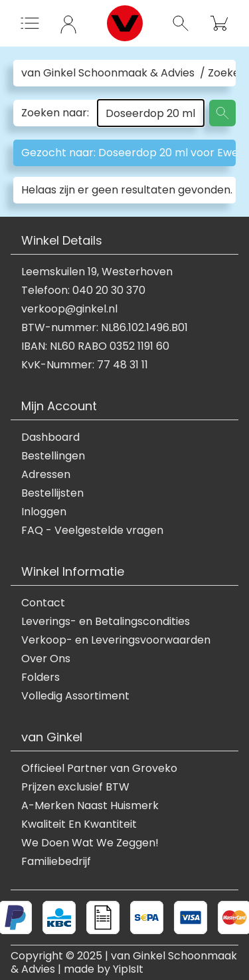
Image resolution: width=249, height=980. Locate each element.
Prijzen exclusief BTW (75, 787)
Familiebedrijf (56, 862)
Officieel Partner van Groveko (99, 769)
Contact (43, 603)
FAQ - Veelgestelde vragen (92, 531)
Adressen (46, 475)
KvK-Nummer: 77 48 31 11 (85, 365)
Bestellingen (53, 456)
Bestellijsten (52, 493)
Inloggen (44, 512)
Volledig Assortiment (75, 696)
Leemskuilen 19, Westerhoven (97, 272)
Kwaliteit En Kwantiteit (79, 824)
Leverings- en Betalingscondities (106, 622)
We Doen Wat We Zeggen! (90, 843)
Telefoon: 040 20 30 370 (83, 291)
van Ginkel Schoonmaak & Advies (108, 73)
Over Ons (46, 659)
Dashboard (50, 437)
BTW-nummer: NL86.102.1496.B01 (105, 328)
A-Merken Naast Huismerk (90, 806)
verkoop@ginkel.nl (69, 309)
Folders (41, 677)
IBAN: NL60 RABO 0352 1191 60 (95, 346)
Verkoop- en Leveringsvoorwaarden (116, 640)
